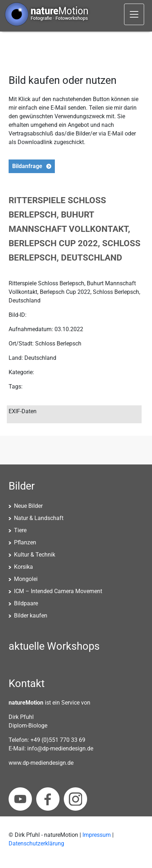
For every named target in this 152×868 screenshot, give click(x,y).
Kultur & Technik (35, 555)
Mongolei (26, 579)
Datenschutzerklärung (36, 843)
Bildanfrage (27, 166)
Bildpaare (26, 603)
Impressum (97, 835)
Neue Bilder (28, 506)
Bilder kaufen (31, 616)
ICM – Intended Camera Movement (58, 591)
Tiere (20, 530)
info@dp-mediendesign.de (60, 748)
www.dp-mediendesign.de (41, 763)
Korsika (23, 567)
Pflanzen (25, 542)
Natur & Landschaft (39, 518)
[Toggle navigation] (134, 14)
